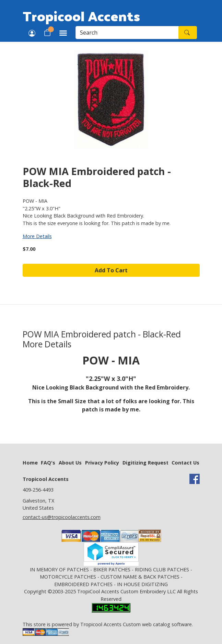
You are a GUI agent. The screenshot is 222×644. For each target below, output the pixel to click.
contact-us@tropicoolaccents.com (62, 517)
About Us (70, 463)
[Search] (127, 33)
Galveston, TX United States (38, 504)
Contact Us (185, 463)
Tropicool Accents (81, 16)
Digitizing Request (145, 463)
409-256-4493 (38, 490)
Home (30, 463)
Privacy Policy (102, 463)
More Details (37, 236)
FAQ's (48, 463)
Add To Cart (111, 270)
